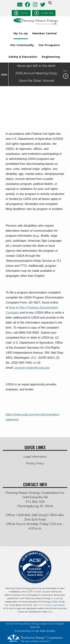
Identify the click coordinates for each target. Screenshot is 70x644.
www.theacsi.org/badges (51, 605)
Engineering (51, 57)
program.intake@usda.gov (32, 368)
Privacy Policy (35, 463)
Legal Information (35, 457)
